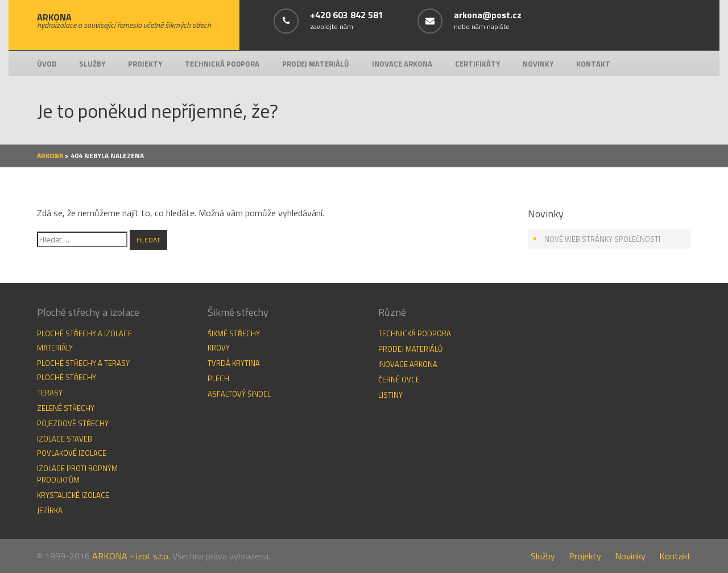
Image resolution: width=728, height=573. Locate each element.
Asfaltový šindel (239, 394)
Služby (92, 64)
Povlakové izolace (72, 453)
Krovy (219, 348)
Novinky (538, 64)
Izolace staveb (65, 439)
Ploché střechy (67, 377)
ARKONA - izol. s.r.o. (131, 556)
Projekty (145, 64)
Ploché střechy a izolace (84, 333)
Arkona (50, 156)
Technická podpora (222, 64)
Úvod (47, 64)
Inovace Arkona (402, 64)
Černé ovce (399, 380)
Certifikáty (477, 64)
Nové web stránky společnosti (602, 239)
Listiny (390, 395)
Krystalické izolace (73, 495)
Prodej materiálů (316, 64)
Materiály (55, 348)
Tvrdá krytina (234, 363)
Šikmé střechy (234, 333)
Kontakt (593, 64)
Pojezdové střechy (73, 423)
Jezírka (50, 510)
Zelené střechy (66, 408)
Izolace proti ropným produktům (77, 474)
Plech (218, 378)
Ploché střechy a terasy (83, 363)
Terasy (50, 393)
